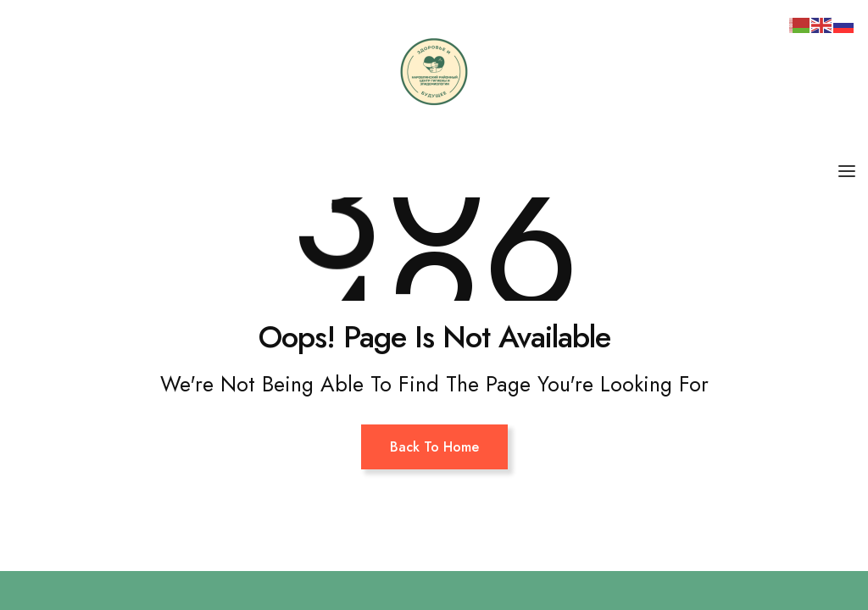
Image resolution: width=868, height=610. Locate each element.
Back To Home (434, 447)
